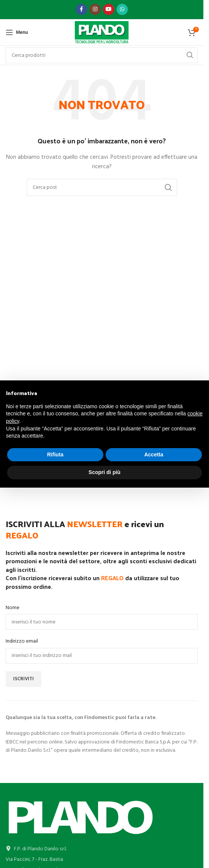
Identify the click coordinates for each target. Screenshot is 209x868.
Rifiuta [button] (55, 455)
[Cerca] (102, 187)
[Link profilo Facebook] (82, 9)
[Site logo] (102, 33)
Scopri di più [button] (105, 472)
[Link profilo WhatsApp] (122, 9)
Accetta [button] (154, 455)
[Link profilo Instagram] (95, 9)
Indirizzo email (22, 641)
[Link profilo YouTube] (109, 9)
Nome (13, 608)
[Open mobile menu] (17, 32)
